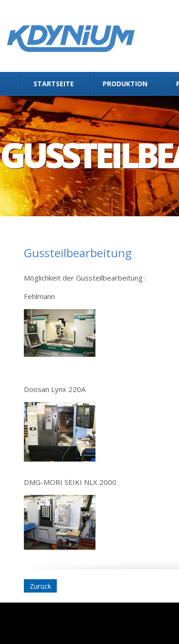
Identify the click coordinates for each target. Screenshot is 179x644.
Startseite (54, 84)
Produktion (125, 84)
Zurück (40, 586)
